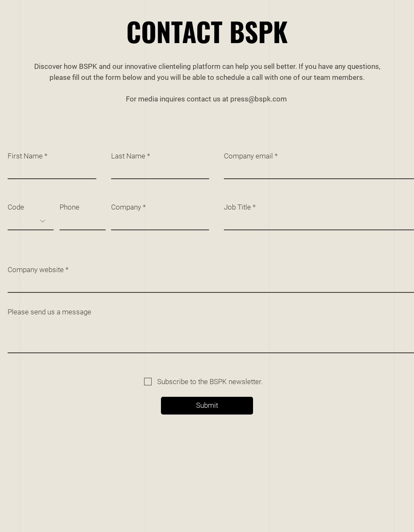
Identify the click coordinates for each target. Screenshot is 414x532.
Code (16, 207)
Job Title (237, 207)
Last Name (128, 156)
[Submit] (207, 406)
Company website (36, 270)
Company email (248, 156)
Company (126, 207)
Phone (69, 207)
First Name (25, 156)
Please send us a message (49, 312)
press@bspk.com (259, 99)
